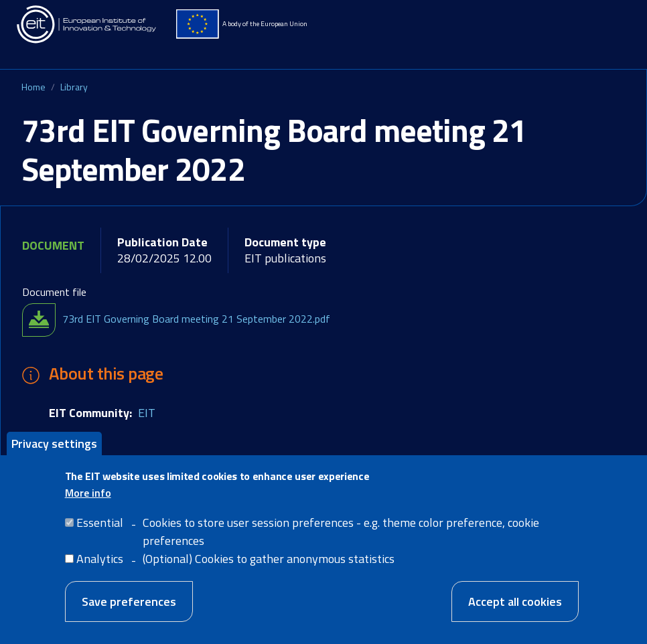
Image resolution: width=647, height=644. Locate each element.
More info (88, 505)
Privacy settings (54, 455)
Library (74, 87)
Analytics (100, 571)
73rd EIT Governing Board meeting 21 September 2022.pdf (196, 319)
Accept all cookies (515, 614)
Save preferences (129, 614)
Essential (100, 535)
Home (33, 87)
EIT (147, 413)
